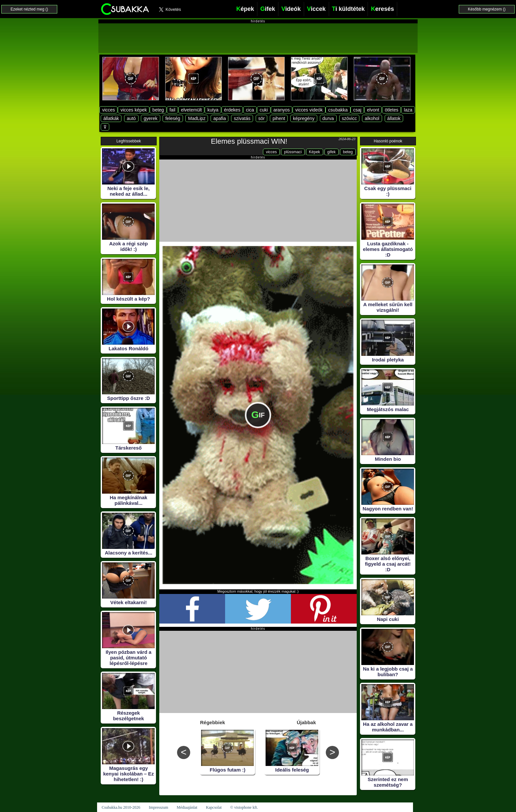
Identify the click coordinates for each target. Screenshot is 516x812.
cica (250, 110)
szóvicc (349, 118)
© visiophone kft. (244, 807)
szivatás (242, 118)
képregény (304, 118)
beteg (158, 110)
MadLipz (197, 118)
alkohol (372, 118)
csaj (357, 110)
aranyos (282, 110)
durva (328, 118)
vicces (108, 110)
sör (261, 118)
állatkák (111, 118)
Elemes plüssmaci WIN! (249, 141)
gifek (332, 152)
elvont (373, 110)
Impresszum (158, 807)
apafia (219, 118)
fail (172, 110)
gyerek (150, 118)
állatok (394, 118)
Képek (315, 152)
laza (408, 110)
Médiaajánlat (187, 807)
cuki (264, 110)
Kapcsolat (214, 807)
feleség (173, 118)
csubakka (338, 110)
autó (131, 118)
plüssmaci (293, 152)
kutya (213, 110)
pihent (279, 118)
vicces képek (134, 110)
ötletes (391, 110)
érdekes (232, 110)
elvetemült (192, 110)
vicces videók (309, 110)
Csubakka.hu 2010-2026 (121, 807)
